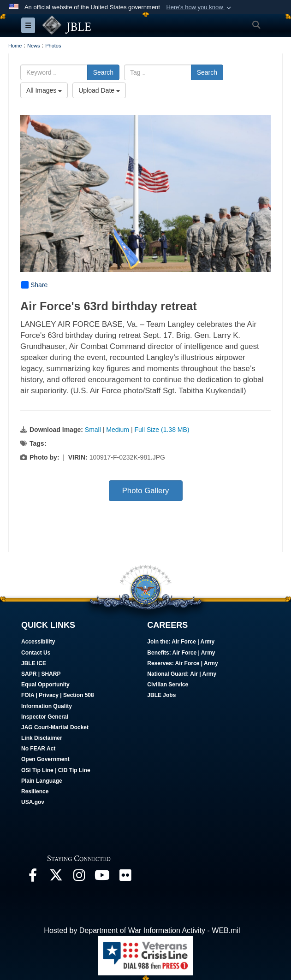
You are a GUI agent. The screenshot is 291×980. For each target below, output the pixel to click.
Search (103, 72)
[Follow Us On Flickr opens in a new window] (125, 877)
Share (34, 285)
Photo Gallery (146, 491)
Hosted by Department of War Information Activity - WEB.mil (142, 930)
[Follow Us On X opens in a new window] (56, 877)
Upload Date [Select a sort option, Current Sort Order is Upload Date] (99, 90)
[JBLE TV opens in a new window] (102, 877)
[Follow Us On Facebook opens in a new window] (33, 877)
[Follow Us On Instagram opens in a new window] (79, 877)
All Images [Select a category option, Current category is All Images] (44, 90)
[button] (199, 7)
